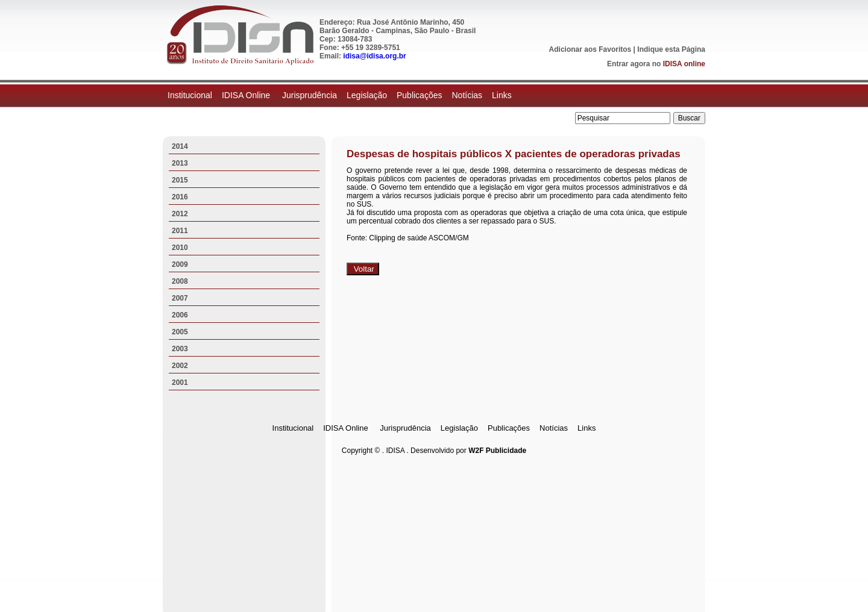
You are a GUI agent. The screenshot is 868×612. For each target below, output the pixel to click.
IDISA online (684, 64)
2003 (180, 349)
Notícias (467, 95)
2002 (180, 366)
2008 (180, 281)
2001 (180, 382)
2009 (180, 264)
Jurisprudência (310, 95)
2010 (180, 248)
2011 (180, 231)
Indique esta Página (671, 49)
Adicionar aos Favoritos (590, 49)
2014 (180, 146)
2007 (180, 298)
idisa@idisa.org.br (374, 56)
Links (502, 95)
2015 (180, 180)
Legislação (367, 95)
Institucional (190, 95)
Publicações (420, 95)
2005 (180, 332)
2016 (180, 197)
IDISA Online (247, 95)
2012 (180, 214)
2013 (180, 163)
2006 (180, 315)
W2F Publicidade (497, 451)
